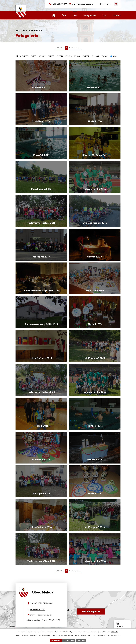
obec (106, 56)
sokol (115, 56)
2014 (61, 56)
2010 (26, 56)
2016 (78, 56)
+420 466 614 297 (59, 4)
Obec (26, 30)
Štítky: (18, 56)
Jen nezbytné (69, 640)
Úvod (18, 30)
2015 (70, 56)
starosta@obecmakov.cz (83, 4)
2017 (87, 56)
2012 (43, 56)
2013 (52, 56)
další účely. (114, 632)
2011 (35, 56)
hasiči (96, 56)
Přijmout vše (56, 640)
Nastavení (81, 640)
